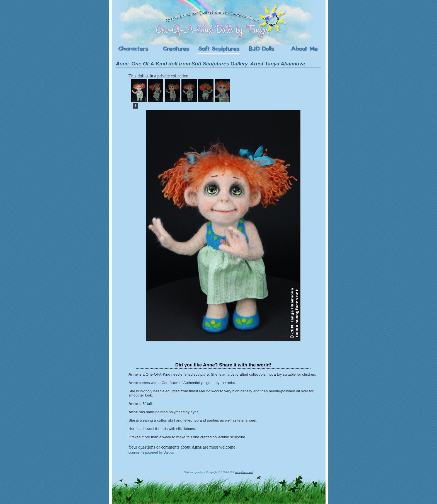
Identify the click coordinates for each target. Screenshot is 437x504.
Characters (133, 49)
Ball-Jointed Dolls (261, 49)
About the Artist (304, 49)
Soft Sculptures (219, 49)
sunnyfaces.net (244, 472)
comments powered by (151, 452)
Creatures (176, 49)
